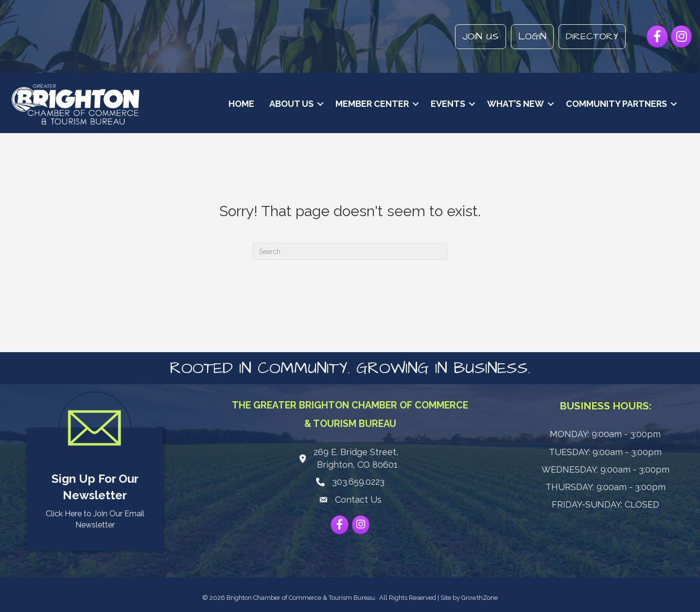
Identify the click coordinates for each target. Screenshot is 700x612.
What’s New (514, 104)
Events (446, 104)
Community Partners (615, 104)
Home (240, 104)
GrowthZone (480, 597)
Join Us (480, 36)
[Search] (350, 251)
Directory (592, 36)
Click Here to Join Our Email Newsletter (95, 519)
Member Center (371, 104)
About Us (290, 104)
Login (532, 36)
